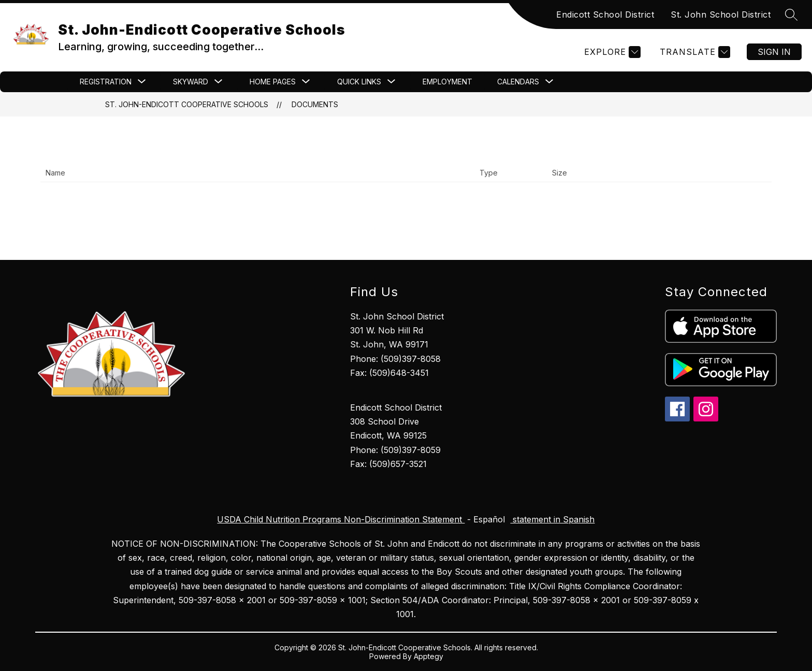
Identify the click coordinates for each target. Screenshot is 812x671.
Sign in (774, 52)
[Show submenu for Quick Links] (359, 82)
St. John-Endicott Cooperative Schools (187, 104)
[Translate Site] (694, 52)
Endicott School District (605, 14)
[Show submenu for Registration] (106, 82)
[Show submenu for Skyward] (191, 82)
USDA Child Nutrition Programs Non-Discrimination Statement (341, 519)
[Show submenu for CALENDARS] (518, 82)
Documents (315, 104)
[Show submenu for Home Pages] (273, 82)
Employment (447, 82)
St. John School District (721, 14)
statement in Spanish (552, 519)
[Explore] (611, 52)
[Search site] (791, 14)
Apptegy (429, 656)
